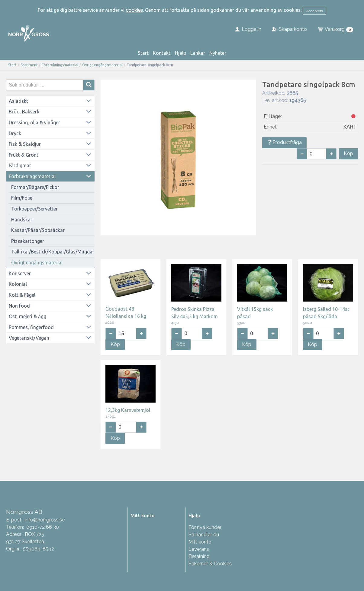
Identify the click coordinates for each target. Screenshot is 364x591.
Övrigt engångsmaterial (102, 65)
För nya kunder (205, 527)
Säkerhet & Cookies (210, 564)
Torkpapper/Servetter (34, 209)
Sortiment (29, 65)
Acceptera (315, 11)
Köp (348, 153)
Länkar (198, 53)
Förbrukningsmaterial (60, 65)
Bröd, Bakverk (24, 112)
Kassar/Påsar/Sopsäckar (38, 230)
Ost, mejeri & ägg (27, 316)
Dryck (15, 133)
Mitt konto (200, 542)
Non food (19, 306)
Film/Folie (22, 198)
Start (143, 53)
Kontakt (162, 53)
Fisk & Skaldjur (25, 144)
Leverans (199, 549)
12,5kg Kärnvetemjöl (128, 410)
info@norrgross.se (45, 520)
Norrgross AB (24, 512)
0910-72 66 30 (43, 527)
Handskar (22, 220)
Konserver (20, 273)
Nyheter (218, 53)
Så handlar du (204, 535)
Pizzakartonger (28, 241)
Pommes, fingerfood (31, 327)
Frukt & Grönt (24, 155)
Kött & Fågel (22, 295)
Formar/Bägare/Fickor (35, 187)
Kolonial (18, 284)
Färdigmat (20, 165)
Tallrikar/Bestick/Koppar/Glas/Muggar (53, 252)
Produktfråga (285, 142)
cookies (134, 10)
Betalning (199, 556)
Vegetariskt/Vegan (29, 338)
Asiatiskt (18, 101)
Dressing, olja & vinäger (34, 122)
